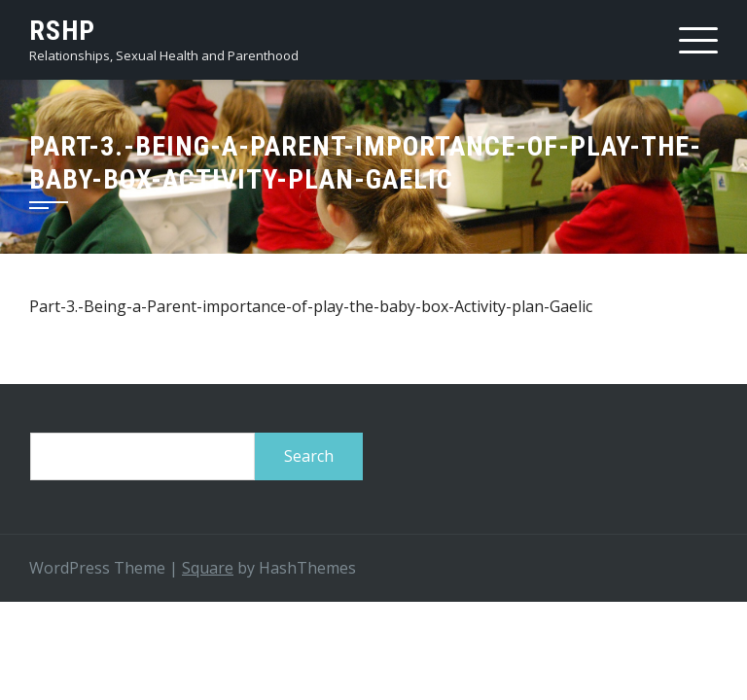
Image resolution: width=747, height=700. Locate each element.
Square (208, 568)
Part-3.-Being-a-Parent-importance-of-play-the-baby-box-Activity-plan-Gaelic (311, 306)
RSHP (62, 31)
